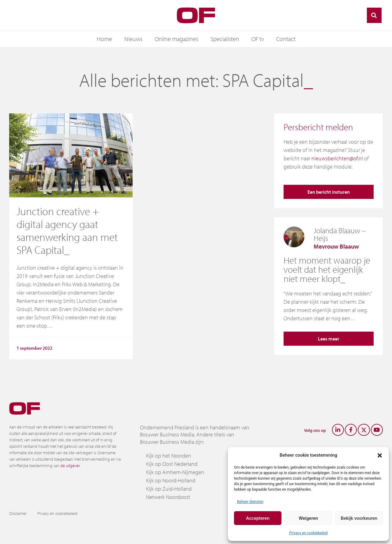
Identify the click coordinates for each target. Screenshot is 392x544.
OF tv (258, 39)
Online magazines (176, 39)
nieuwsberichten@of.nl (337, 158)
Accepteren (258, 518)
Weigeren (309, 518)
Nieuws (133, 39)
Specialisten (225, 39)
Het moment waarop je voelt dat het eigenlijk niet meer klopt (327, 269)
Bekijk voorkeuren (359, 518)
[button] (380, 455)
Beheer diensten (250, 502)
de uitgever (70, 466)
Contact (286, 39)
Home (104, 39)
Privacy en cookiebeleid (308, 533)
